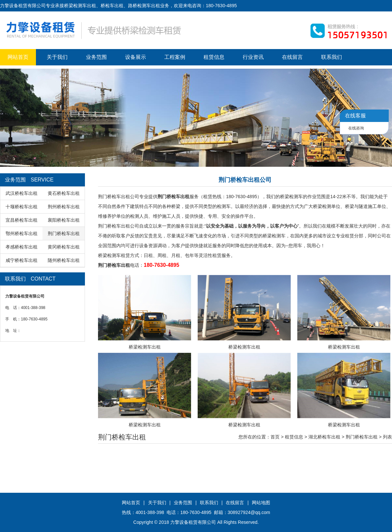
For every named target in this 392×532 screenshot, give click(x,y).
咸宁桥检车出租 (22, 260)
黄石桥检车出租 (64, 193)
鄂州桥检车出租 (22, 233)
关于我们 (57, 57)
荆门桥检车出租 (64, 233)
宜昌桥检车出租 (22, 220)
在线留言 (292, 57)
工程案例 (175, 57)
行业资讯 (253, 57)
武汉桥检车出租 (22, 193)
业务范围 (96, 57)
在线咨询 (356, 128)
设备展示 (136, 57)
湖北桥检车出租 (324, 437)
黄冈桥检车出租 (64, 247)
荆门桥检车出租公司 (119, 197)
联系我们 (332, 57)
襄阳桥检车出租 (64, 220)
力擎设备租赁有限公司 (193, 522)
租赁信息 (214, 57)
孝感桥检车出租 (22, 247)
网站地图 (261, 503)
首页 (275, 437)
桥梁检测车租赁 (114, 255)
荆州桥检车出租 (64, 207)
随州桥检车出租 (64, 260)
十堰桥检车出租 (22, 207)
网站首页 (18, 57)
